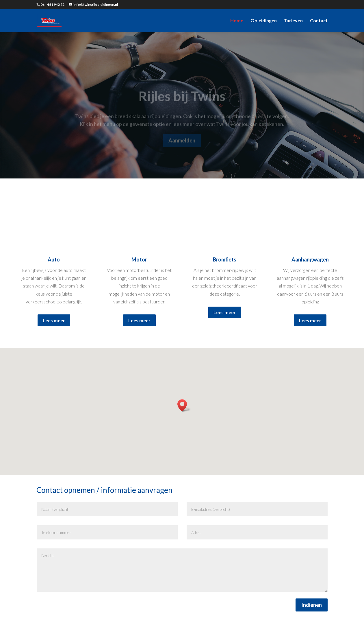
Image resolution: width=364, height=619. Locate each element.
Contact (319, 21)
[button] (184, 405)
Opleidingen (264, 21)
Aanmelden (182, 145)
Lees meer (54, 320)
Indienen (312, 605)
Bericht (182, 570)
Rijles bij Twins (182, 100)
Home (237, 21)
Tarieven (293, 21)
